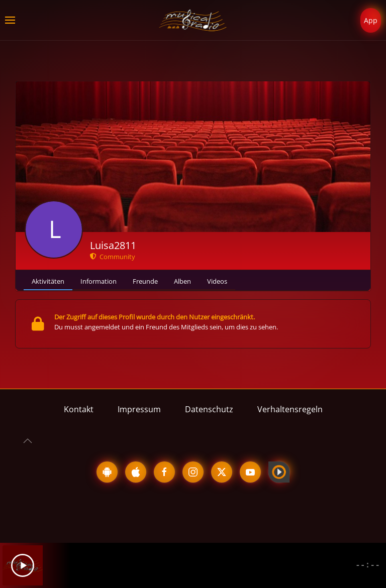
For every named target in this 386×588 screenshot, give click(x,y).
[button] (10, 20)
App (371, 20)
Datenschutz (209, 409)
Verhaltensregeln (290, 409)
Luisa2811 (113, 245)
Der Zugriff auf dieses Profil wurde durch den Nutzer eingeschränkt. (155, 317)
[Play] (23, 565)
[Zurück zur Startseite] (193, 20)
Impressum (139, 409)
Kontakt (79, 409)
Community (113, 257)
